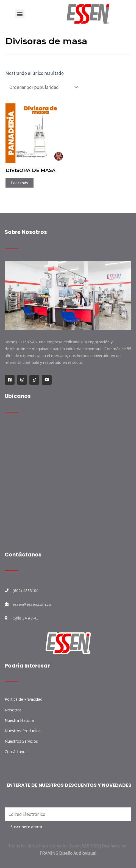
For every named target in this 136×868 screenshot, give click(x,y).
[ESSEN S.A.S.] (68, 484)
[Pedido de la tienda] (43, 87)
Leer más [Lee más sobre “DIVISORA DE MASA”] (20, 183)
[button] (20, 14)
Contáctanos (23, 555)
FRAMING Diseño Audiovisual (68, 853)
